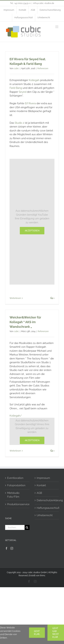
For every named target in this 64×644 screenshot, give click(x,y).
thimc (43, 576)
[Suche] (27, 527)
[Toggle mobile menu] (57, 27)
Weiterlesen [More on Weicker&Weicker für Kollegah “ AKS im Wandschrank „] (15, 451)
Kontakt (41, 485)
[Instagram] (12, 548)
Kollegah (34, 80)
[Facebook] (6, 548)
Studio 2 (19, 123)
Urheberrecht (45, 515)
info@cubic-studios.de (44, 3)
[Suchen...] (15, 527)
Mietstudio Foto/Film (13, 495)
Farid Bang (16, 88)
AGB (39, 493)
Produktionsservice (17, 504)
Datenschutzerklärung (47, 500)
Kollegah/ (16, 416)
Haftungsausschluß (47, 508)
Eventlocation (15, 478)
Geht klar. (37, 633)
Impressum (43, 478)
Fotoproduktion (16, 485)
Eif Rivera (30, 103)
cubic (16, 68)
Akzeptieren (32, 231)
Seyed (23, 92)
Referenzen (43, 68)
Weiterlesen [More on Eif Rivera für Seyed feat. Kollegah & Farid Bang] (15, 298)
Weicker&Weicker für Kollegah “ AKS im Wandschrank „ (25, 322)
